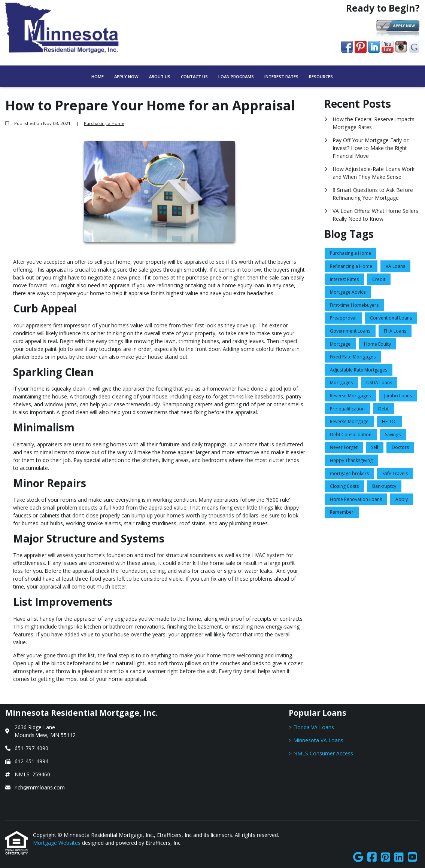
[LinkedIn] (399, 857)
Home (98, 77)
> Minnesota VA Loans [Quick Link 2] (316, 740)
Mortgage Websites (57, 843)
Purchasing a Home (104, 123)
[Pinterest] (385, 857)
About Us (160, 77)
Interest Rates (281, 77)
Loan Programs (236, 77)
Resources (321, 77)
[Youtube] (412, 857)
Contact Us (194, 77)
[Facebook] (372, 857)
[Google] (358, 857)
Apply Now (126, 77)
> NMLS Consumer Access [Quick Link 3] (321, 753)
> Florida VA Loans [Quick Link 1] (311, 727)
